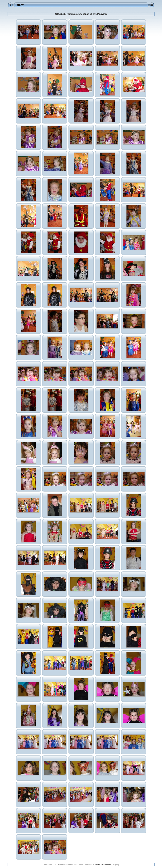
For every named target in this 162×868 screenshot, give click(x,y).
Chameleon (107, 865)
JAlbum (97, 865)
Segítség (116, 865)
